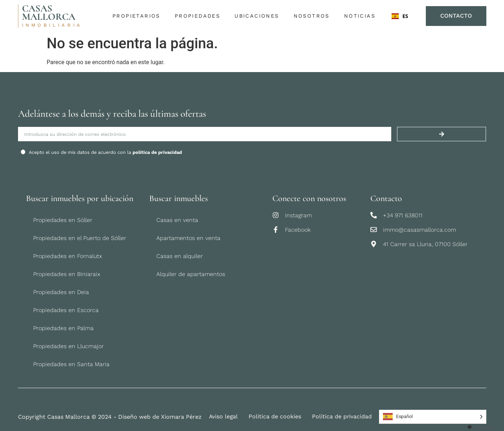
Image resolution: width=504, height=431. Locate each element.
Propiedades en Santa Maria (71, 364)
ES (400, 16)
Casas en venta (177, 220)
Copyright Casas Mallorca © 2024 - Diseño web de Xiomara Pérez (110, 417)
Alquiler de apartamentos (191, 274)
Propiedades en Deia (61, 292)
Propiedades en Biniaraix (67, 274)
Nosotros (313, 16)
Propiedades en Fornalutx (68, 256)
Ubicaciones (258, 16)
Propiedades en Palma (63, 328)
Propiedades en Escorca (66, 310)
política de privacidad (157, 152)
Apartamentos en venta (188, 238)
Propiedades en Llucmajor (68, 346)
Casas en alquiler (180, 256)
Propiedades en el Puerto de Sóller (80, 238)
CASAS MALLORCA (49, 13)
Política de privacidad (343, 417)
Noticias (359, 16)
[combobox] (401, 16)
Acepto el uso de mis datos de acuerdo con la (105, 152)
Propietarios (138, 16)
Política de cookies (276, 417)
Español (480, 427)
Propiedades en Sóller (63, 220)
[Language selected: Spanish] (433, 417)
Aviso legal (224, 417)
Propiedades (199, 16)
